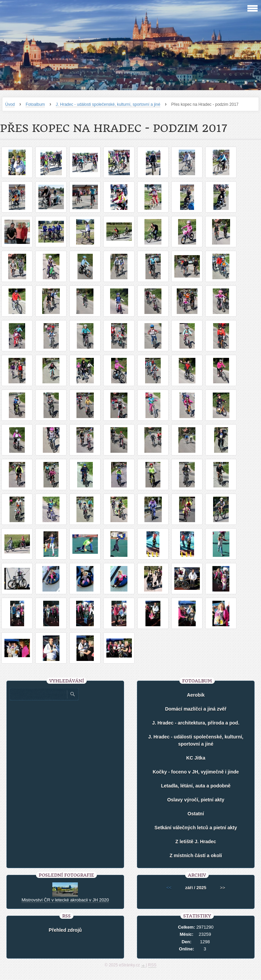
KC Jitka (196, 758)
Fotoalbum (35, 104)
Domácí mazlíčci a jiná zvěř (196, 709)
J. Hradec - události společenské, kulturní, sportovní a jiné (108, 104)
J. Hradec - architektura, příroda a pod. (196, 723)
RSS (152, 965)
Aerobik (196, 695)
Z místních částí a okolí (196, 856)
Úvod (10, 104)
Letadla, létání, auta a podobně (196, 786)
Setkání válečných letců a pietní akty (196, 828)
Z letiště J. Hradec (196, 842)
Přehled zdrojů (65, 930)
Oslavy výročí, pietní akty (196, 800)
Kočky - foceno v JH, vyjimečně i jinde (196, 772)
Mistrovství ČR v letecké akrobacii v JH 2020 (65, 900)
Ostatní (196, 814)
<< (169, 888)
